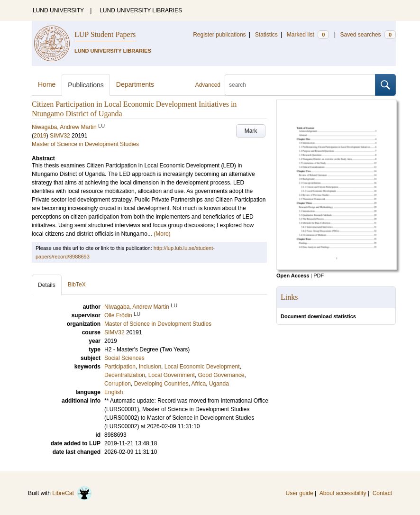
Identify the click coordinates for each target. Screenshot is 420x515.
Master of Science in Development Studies (85, 144)
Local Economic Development (202, 367)
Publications (86, 85)
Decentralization (125, 375)
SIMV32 (60, 136)
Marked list (308, 35)
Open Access (293, 276)
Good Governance (221, 375)
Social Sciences (124, 358)
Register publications (219, 35)
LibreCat (72, 493)
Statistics (266, 35)
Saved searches (368, 35)
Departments (135, 84)
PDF (319, 276)
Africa (198, 384)
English (114, 392)
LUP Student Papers (105, 34)
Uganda (219, 384)
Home (47, 84)
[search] (300, 85)
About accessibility (343, 493)
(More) (162, 234)
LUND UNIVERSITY (58, 10)
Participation (120, 367)
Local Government (172, 375)
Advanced (208, 85)
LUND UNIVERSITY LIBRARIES (141, 10)
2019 (40, 136)
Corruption (118, 384)
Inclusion (150, 367)
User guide (300, 493)
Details (47, 285)
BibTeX (77, 285)
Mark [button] (251, 131)
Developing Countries (161, 384)
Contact (382, 493)
